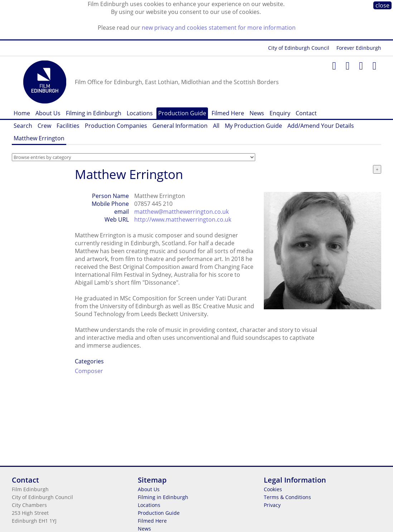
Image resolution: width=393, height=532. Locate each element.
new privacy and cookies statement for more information (219, 28)
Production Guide (182, 113)
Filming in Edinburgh (94, 113)
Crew (44, 126)
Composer (89, 371)
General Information (180, 126)
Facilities (68, 126)
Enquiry (280, 113)
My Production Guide (253, 126)
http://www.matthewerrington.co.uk (183, 219)
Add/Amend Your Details (321, 126)
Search (23, 126)
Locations (140, 113)
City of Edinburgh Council (299, 48)
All (216, 126)
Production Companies (116, 126)
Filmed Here (228, 113)
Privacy (272, 505)
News (257, 113)
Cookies (273, 489)
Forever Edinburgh (359, 48)
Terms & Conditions (287, 497)
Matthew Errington (39, 138)
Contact (306, 113)
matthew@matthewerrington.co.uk (181, 212)
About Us (48, 113)
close (382, 5)
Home (22, 113)
